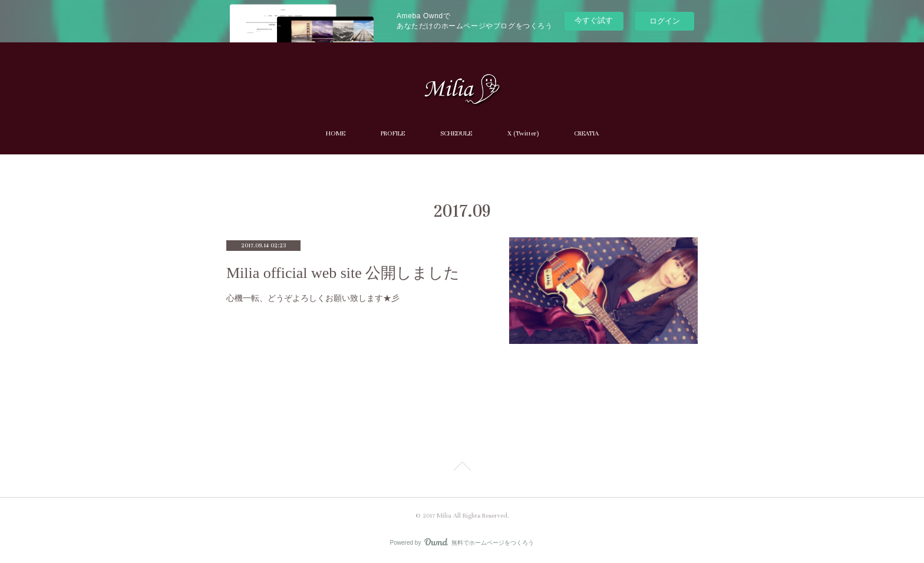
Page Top (462, 468)
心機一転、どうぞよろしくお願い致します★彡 (313, 298)
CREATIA (586, 133)
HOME (336, 133)
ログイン (665, 21)
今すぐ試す (594, 20)
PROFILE (393, 133)
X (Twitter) (523, 133)
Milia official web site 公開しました (343, 273)
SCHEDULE (456, 133)
